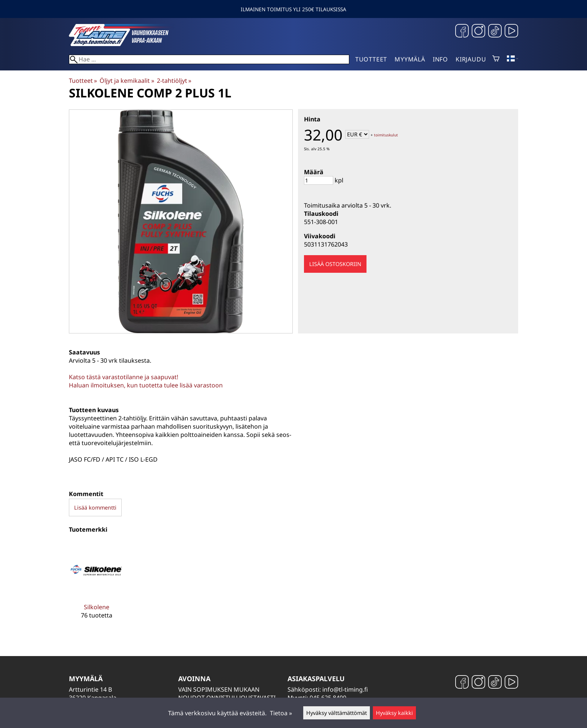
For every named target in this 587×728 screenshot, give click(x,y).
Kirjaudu (471, 59)
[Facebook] (462, 32)
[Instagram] (478, 32)
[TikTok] (495, 32)
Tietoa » (281, 713)
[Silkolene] (96, 586)
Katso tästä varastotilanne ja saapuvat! (124, 377)
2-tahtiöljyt (174, 81)
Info (440, 59)
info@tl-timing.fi (345, 689)
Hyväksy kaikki (394, 713)
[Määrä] (319, 180)
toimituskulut (386, 135)
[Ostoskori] (496, 59)
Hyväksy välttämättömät (337, 713)
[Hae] (209, 59)
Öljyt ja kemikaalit (127, 81)
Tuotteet (371, 59)
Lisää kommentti (95, 508)
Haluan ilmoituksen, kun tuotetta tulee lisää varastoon (146, 385)
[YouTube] (511, 32)
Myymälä (410, 59)
